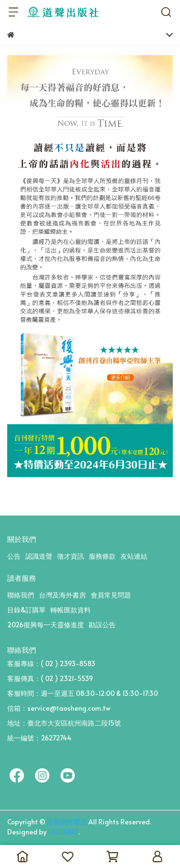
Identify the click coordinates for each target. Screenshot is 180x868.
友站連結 (134, 556)
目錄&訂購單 (26, 610)
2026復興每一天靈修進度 (46, 625)
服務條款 (102, 556)
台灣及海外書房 (62, 595)
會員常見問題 (111, 595)
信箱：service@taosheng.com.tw (59, 708)
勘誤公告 (102, 625)
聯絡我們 (21, 595)
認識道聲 (39, 556)
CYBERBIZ (63, 832)
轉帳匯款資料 (71, 610)
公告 (14, 556)
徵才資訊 (71, 556)
